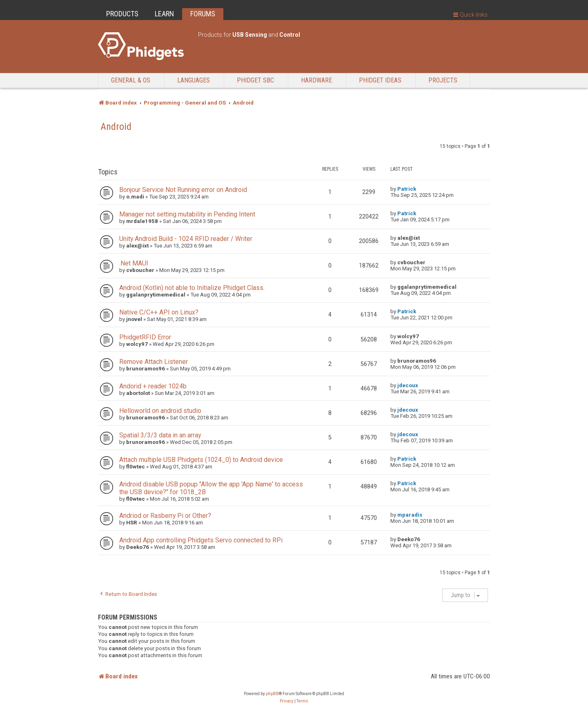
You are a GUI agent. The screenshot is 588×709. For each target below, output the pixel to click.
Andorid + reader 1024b (153, 386)
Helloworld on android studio (160, 411)
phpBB (272, 694)
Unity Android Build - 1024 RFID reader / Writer (186, 239)
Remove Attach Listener (154, 362)
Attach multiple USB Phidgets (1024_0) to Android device (201, 460)
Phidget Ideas (380, 80)
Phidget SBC (255, 80)
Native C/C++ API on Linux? (159, 312)
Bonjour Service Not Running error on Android (183, 190)
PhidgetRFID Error (145, 337)
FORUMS (203, 14)
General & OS (131, 80)
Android (116, 127)
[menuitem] (287, 701)
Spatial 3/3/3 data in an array (160, 435)
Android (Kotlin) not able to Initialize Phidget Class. (192, 288)
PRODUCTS (122, 14)
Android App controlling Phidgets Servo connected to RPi (201, 540)
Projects (443, 80)
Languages (194, 80)
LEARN (164, 14)
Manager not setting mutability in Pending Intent (187, 214)
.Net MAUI (134, 263)
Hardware (316, 80)
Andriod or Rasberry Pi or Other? (165, 516)
